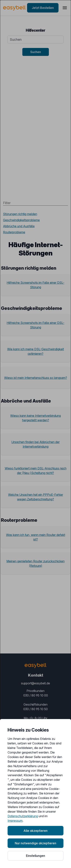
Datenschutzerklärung (23, 816)
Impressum (15, 821)
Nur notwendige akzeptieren (35, 843)
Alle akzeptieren (35, 831)
